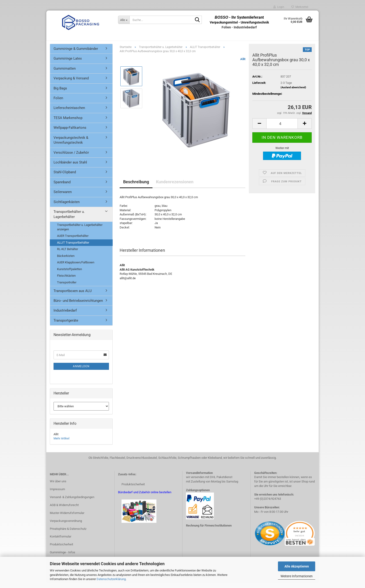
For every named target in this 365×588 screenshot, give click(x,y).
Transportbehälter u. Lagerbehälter (69, 219)
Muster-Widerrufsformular (67, 518)
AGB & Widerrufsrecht (64, 510)
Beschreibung (136, 187)
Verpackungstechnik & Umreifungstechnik (71, 145)
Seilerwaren (63, 197)
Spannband (62, 187)
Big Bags (60, 93)
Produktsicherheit (61, 549)
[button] (259, 129)
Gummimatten (65, 74)
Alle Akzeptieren (297, 566)
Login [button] (279, 7)
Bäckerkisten (66, 261)
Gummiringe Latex (68, 64)
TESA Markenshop (68, 123)
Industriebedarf (65, 316)
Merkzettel (300, 7)
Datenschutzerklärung (111, 579)
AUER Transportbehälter (73, 241)
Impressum (57, 494)
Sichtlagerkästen (67, 207)
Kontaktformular (61, 542)
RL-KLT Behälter (68, 254)
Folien (58, 103)
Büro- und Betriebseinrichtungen (78, 306)
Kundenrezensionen (175, 187)
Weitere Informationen (297, 576)
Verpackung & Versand (71, 83)
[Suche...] (124, 20)
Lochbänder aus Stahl (70, 167)
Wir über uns (58, 486)
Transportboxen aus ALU (73, 296)
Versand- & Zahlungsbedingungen (72, 502)
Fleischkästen (66, 281)
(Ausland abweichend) (293, 93)
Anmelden (81, 371)
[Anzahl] (282, 129)
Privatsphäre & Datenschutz (68, 534)
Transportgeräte (66, 326)
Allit (243, 64)
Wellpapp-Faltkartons (70, 133)
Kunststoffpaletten (69, 274)
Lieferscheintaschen (69, 113)
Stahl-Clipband (65, 177)
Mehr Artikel (61, 444)
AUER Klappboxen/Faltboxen (76, 267)
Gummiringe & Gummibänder (76, 54)
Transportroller (67, 287)
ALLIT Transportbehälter (73, 248)
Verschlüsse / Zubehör (71, 158)
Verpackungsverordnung (66, 526)
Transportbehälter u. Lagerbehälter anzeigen (80, 232)
